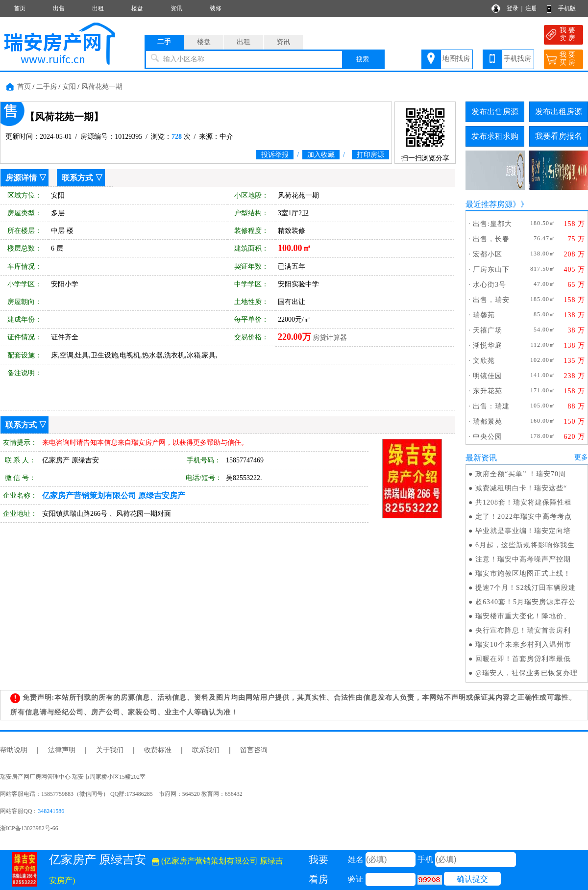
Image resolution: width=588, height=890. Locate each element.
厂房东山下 (491, 269)
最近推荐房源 (489, 204)
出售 (59, 8)
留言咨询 (254, 750)
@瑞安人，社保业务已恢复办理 (527, 673)
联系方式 (77, 178)
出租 (98, 8)
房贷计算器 (330, 338)
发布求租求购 (495, 136)
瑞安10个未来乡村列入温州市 (523, 645)
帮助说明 (14, 750)
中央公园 (488, 437)
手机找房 (517, 59)
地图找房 (456, 59)
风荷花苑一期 (102, 87)
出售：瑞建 (491, 406)
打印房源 (370, 155)
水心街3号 (490, 285)
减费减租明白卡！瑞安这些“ (521, 488)
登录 (513, 8)
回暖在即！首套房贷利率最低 (523, 659)
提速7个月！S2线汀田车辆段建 (526, 588)
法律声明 (62, 750)
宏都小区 (488, 254)
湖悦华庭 (488, 345)
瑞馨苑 (484, 315)
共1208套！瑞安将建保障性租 (524, 502)
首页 (20, 8)
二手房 (47, 87)
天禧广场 (488, 330)
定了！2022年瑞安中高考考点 (524, 517)
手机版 (567, 8)
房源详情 (21, 178)
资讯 (176, 8)
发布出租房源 (559, 112)
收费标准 (158, 750)
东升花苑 (488, 391)
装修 (216, 8)
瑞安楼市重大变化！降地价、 (523, 616)
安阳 (69, 87)
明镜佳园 (488, 376)
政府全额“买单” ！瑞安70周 (521, 474)
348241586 (51, 811)
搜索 (363, 59)
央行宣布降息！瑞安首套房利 (523, 630)
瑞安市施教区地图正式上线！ (523, 573)
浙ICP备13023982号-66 (29, 828)
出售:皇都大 (492, 224)
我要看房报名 (559, 136)
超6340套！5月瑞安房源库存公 (526, 602)
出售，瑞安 (491, 300)
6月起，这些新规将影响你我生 (525, 545)
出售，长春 (491, 239)
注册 (531, 8)
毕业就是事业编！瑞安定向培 (523, 531)
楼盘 (137, 8)
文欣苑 (484, 361)
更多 (581, 457)
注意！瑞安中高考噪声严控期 (523, 559)
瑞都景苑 (488, 421)
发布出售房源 (495, 112)
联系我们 (206, 750)
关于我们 (110, 750)
